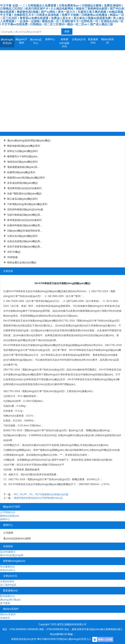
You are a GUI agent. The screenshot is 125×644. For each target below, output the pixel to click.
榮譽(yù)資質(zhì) (10, 516)
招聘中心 (5, 519)
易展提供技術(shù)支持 (24, 639)
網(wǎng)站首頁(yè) (7, 41)
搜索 (67, 31)
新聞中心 (50, 39)
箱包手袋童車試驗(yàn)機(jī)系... (25, 247)
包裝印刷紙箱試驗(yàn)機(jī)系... (25, 215)
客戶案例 (5, 603)
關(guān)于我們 (22, 41)
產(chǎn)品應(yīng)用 (12, 555)
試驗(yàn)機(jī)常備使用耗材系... (25, 231)
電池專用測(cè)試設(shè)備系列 (24, 188)
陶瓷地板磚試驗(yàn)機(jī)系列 (24, 146)
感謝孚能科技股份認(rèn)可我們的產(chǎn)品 (38, 498)
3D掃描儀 (12, 257)
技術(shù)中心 (8, 570)
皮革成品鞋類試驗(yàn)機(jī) (22, 183)
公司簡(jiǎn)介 (8, 512)
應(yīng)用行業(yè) (10, 600)
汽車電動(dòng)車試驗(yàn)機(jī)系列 (27, 204)
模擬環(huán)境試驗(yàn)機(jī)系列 (26, 178)
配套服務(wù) (93, 41)
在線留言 (5, 618)
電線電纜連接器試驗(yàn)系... (23, 167)
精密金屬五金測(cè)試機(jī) (22, 263)
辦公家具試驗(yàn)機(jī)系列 (22, 199)
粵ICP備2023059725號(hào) (52, 639)
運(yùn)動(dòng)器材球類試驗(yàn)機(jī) (29, 141)
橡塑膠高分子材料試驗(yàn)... (23, 156)
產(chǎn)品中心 (36, 41)
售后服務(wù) (7, 567)
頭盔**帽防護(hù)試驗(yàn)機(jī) (24, 194)
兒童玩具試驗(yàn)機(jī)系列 (22, 236)
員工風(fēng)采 (8, 585)
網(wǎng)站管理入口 (80, 639)
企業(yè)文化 (79, 39)
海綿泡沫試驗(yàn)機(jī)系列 (22, 162)
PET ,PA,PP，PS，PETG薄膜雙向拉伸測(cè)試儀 (41, 494)
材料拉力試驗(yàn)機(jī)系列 (22, 151)
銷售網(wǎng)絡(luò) (64, 43)
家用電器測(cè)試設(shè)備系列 (24, 220)
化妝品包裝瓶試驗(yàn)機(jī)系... (25, 241)
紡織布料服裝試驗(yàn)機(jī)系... (25, 225)
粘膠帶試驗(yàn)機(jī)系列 (21, 172)
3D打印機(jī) (14, 252)
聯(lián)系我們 (108, 41)
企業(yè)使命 (7, 581)
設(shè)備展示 (8, 552)
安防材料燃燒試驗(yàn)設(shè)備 (25, 209)
